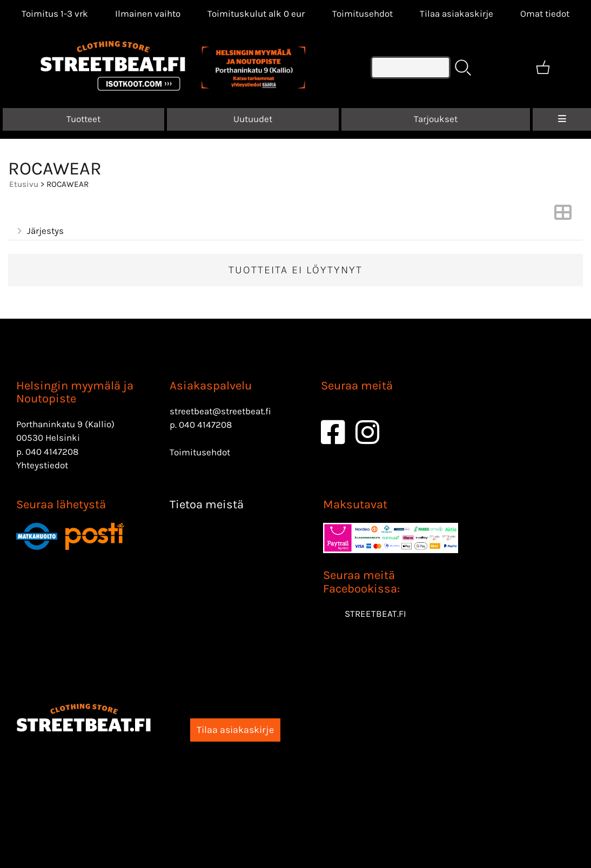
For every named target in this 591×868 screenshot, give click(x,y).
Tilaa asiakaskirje (456, 14)
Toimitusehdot (362, 14)
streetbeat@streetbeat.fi (220, 411)
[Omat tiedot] (545, 14)
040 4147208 (52, 452)
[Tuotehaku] (411, 68)
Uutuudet (253, 119)
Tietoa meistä (207, 504)
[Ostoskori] (543, 68)
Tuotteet (83, 119)
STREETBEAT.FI (375, 614)
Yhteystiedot (42, 465)
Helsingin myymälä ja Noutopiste (75, 392)
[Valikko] (562, 119)
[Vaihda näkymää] (563, 216)
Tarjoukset (436, 119)
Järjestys (39, 231)
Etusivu (24, 184)
